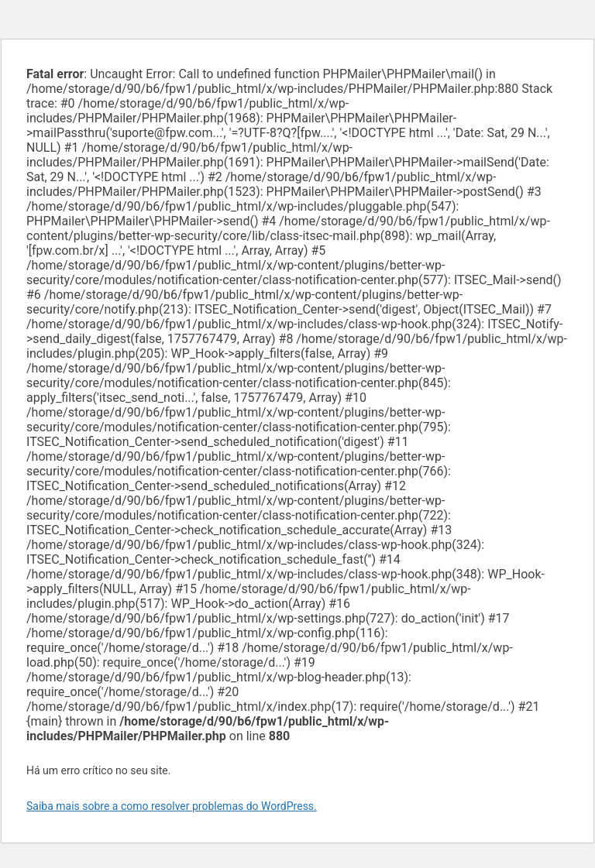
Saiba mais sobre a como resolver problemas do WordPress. (172, 806)
